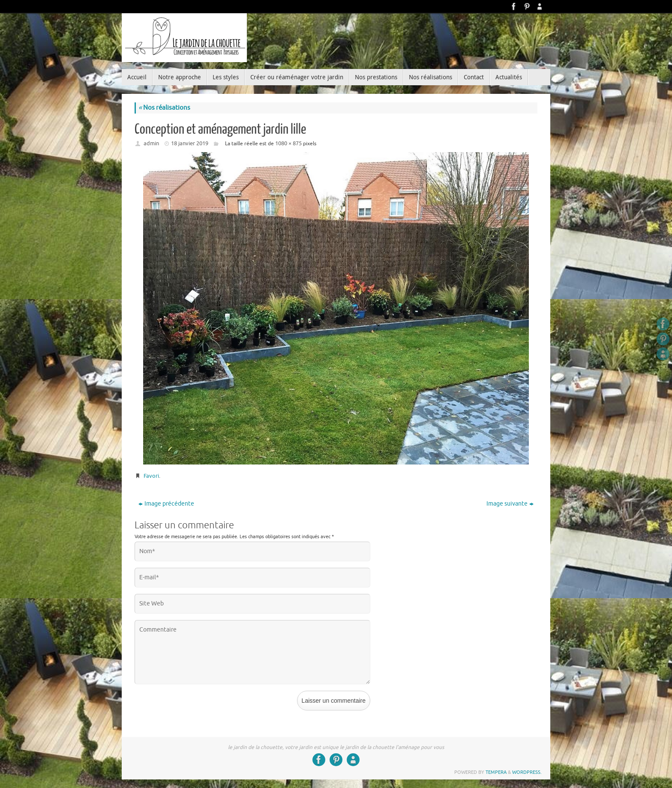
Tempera (496, 772)
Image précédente (166, 504)
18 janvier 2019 (190, 143)
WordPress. (527, 772)
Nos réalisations (164, 108)
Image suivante (510, 504)
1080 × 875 (288, 143)
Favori (151, 476)
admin (151, 143)
